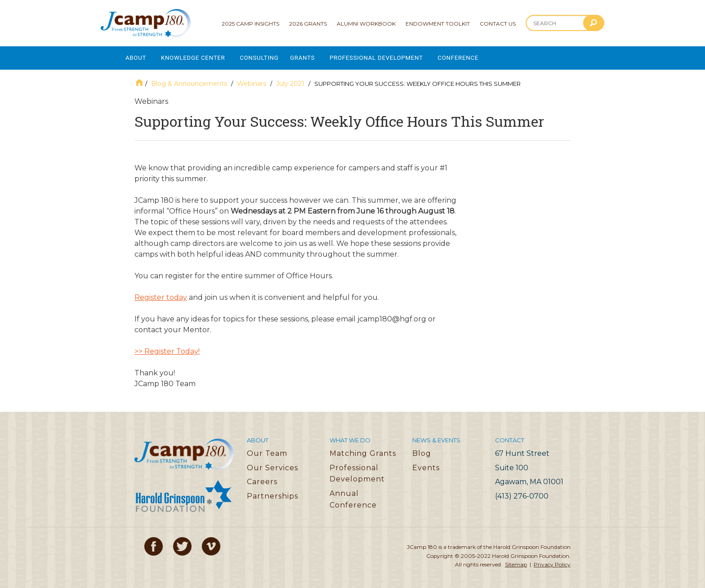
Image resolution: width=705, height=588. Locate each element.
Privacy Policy (552, 561)
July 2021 (290, 80)
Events (426, 465)
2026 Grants (308, 24)
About (136, 56)
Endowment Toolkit (438, 24)
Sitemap (516, 561)
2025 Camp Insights (250, 24)
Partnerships (272, 493)
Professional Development (390, 56)
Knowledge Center (197, 56)
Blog (422, 450)
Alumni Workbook (366, 24)
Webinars (252, 80)
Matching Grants (363, 450)
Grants (313, 56)
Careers (262, 479)
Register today (161, 294)
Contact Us (498, 24)
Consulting (267, 56)
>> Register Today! (167, 348)
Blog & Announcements (189, 80)
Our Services (272, 465)
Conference (477, 56)
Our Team (267, 450)
